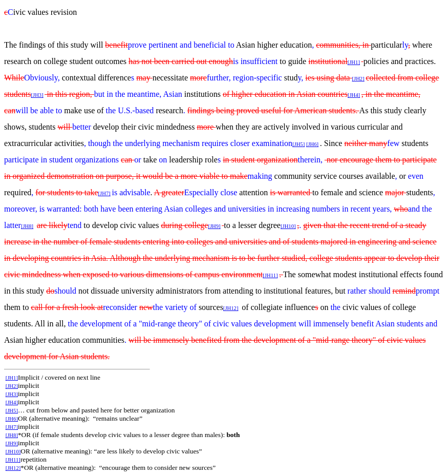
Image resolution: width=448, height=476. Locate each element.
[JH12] (231, 308)
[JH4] (354, 95)
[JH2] (358, 79)
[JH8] (27, 226)
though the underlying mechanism (145, 143)
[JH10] (288, 226)
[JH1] (354, 62)
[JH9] (214, 226)
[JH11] (270, 275)
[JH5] (298, 144)
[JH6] (312, 144)
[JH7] (12, 427)
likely (58, 225)
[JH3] (37, 95)
